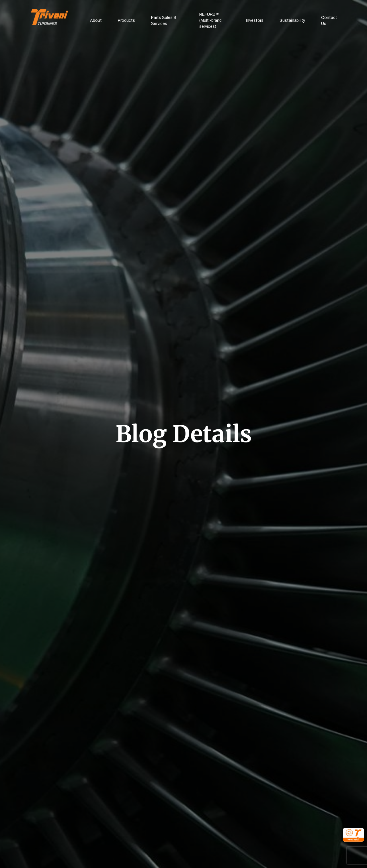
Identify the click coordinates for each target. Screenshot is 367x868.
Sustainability (292, 20)
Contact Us (329, 21)
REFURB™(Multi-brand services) (210, 20)
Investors (255, 20)
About (96, 20)
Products (126, 20)
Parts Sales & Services (164, 21)
